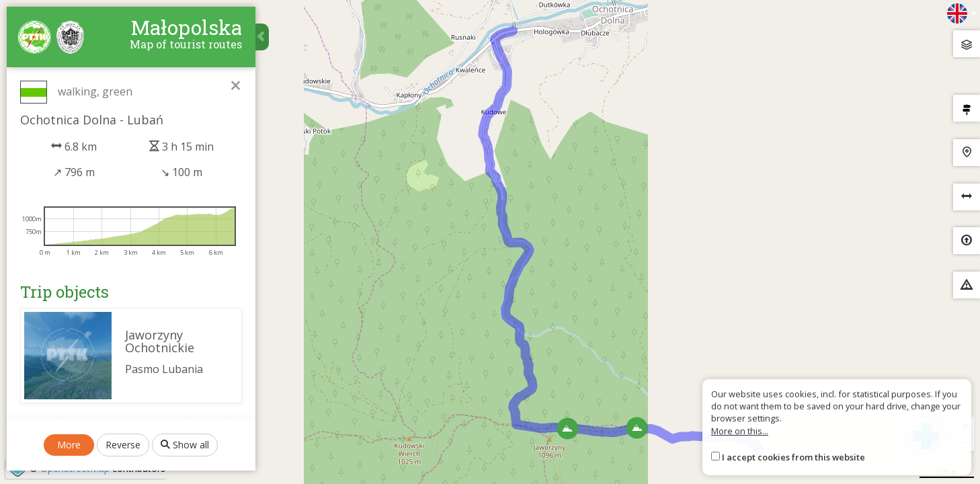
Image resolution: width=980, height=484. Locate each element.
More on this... (740, 431)
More (70, 451)
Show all (186, 451)
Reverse (124, 451)
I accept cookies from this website (793, 457)
